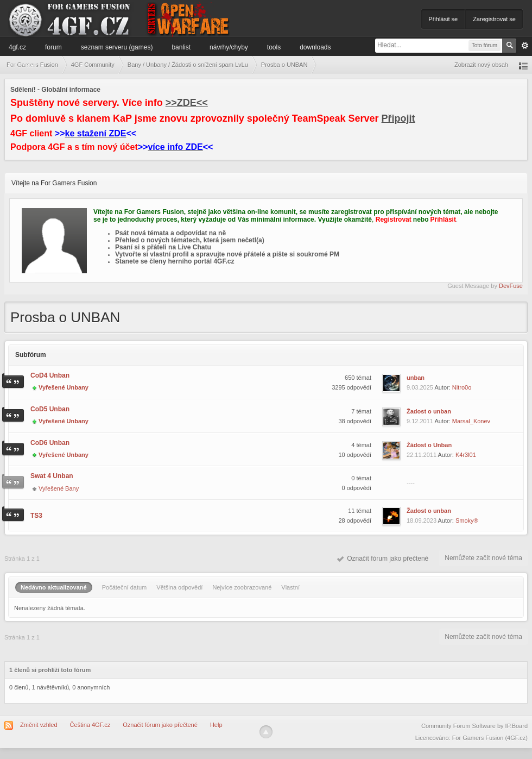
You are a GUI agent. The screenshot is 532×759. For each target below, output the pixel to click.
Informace (23, 65)
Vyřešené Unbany (64, 387)
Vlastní (290, 587)
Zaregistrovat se (494, 19)
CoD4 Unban (50, 375)
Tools (274, 47)
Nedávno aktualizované (54, 587)
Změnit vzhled (39, 725)
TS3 (36, 516)
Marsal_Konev (471, 421)
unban (416, 378)
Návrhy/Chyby (229, 47)
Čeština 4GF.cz (90, 725)
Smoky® (467, 520)
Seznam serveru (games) (117, 47)
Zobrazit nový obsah (481, 65)
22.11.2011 (422, 455)
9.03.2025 (420, 387)
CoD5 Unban (50, 409)
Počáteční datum (125, 587)
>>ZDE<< (187, 103)
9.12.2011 (420, 421)
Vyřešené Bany (59, 488)
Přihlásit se (443, 19)
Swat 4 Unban (52, 476)
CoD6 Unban (50, 443)
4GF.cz (17, 47)
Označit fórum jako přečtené (383, 559)
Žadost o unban (429, 411)
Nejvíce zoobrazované (242, 587)
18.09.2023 (422, 520)
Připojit (398, 118)
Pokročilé (525, 46)
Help (216, 725)
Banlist (181, 47)
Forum (53, 47)
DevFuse (511, 286)
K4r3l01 (466, 455)
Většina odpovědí (179, 587)
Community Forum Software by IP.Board (474, 726)
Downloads (315, 47)
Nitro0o (462, 387)
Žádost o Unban (429, 445)
